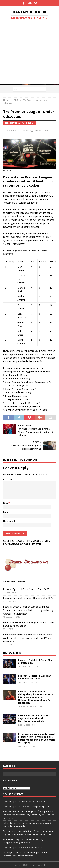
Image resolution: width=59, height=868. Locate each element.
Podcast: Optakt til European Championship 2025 (28, 598)
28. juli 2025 (25, 725)
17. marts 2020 (12, 131)
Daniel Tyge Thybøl (32, 131)
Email (6, 512)
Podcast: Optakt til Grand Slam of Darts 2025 (26, 589)
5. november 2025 (28, 666)
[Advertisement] (29, 55)
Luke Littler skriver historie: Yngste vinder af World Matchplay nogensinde (34, 718)
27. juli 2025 (25, 746)
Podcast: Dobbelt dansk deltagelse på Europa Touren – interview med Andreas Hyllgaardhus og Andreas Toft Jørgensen (28, 610)
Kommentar (9, 480)
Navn (6, 503)
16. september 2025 (29, 706)
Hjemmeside (10, 521)
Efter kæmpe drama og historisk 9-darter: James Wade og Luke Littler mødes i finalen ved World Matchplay (28, 638)
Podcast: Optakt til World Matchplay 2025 (22, 848)
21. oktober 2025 (27, 682)
